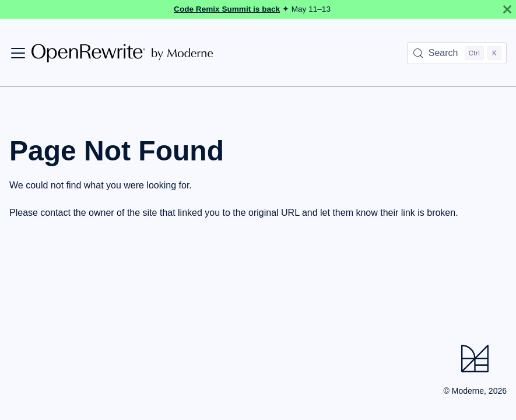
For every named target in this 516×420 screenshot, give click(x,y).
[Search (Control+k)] (457, 53)
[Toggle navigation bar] (18, 53)
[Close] (507, 9)
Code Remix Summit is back (227, 9)
